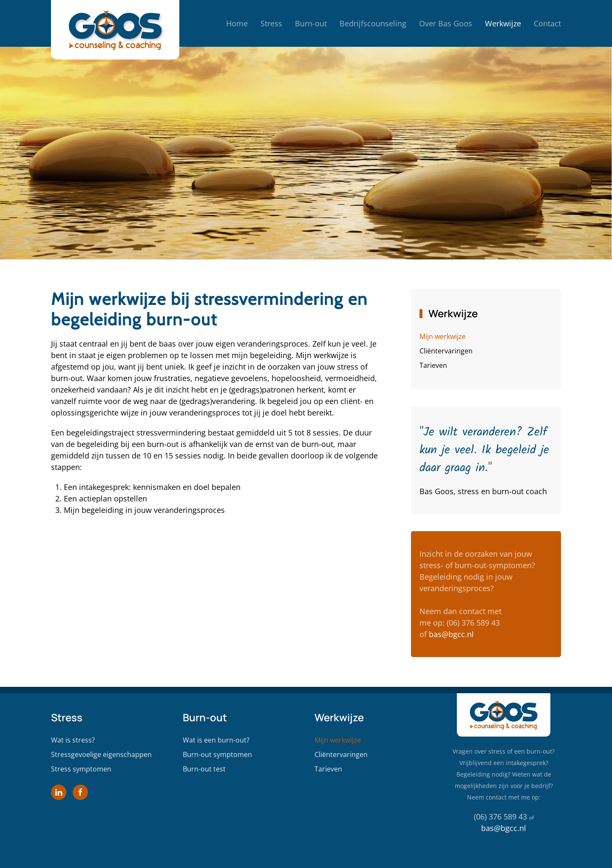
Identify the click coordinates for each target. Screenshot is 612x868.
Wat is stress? (73, 740)
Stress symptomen (81, 769)
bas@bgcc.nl (451, 634)
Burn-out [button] (311, 23)
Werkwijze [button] (503, 23)
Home (237, 23)
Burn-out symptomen (217, 754)
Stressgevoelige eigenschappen (101, 754)
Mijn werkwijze (443, 336)
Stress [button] (271, 23)
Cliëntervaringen (446, 351)
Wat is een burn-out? (216, 740)
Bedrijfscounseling (373, 23)
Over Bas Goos (446, 23)
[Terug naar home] (115, 23)
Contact (547, 23)
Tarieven (433, 365)
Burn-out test (204, 769)
